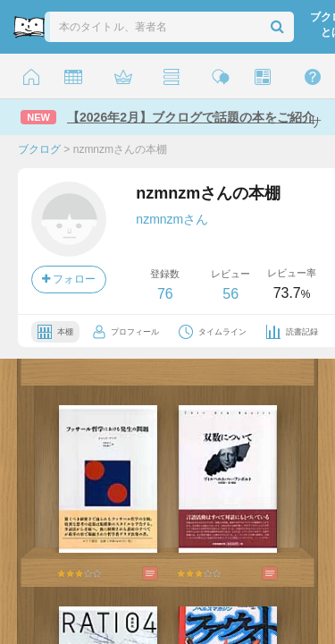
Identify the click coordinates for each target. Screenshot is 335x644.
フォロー (69, 279)
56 (230, 294)
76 (165, 294)
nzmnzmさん (172, 219)
